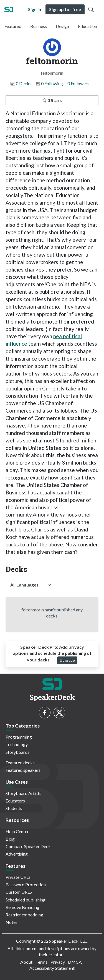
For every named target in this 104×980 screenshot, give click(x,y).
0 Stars (52, 100)
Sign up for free (65, 9)
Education (87, 26)
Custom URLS (19, 892)
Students (14, 808)
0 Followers (78, 83)
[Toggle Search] (91, 9)
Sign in (35, 9)
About (26, 962)
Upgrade (67, 660)
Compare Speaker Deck (28, 846)
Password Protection (26, 884)
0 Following (52, 83)
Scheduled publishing (26, 900)
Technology (17, 744)
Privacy (58, 962)
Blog (10, 839)
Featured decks (20, 763)
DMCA (75, 962)
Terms (41, 962)
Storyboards (17, 752)
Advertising (17, 854)
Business (39, 26)
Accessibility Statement (52, 968)
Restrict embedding (24, 915)
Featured (13, 26)
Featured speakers (23, 770)
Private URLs (18, 877)
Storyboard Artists (23, 793)
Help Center (17, 831)
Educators (15, 801)
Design (62, 26)
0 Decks (24, 83)
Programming (19, 737)
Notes (12, 922)
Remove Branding (22, 907)
